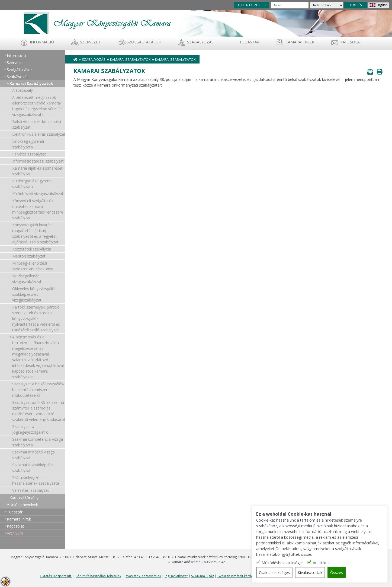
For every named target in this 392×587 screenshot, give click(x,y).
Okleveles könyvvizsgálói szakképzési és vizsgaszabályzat (34, 294)
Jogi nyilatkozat (176, 576)
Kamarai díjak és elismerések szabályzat (38, 171)
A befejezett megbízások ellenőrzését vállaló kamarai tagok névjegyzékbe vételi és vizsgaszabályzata (37, 106)
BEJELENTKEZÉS (248, 5)
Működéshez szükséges (283, 563)
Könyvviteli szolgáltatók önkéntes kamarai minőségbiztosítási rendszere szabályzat (38, 209)
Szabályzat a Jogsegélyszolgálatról (31, 429)
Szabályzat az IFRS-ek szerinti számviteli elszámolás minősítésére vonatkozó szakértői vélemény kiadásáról (38, 411)
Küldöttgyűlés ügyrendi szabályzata (32, 184)
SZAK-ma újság (203, 576)
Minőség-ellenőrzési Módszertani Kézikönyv (33, 266)
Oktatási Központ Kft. (56, 576)
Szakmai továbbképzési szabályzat (33, 468)
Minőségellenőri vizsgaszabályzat (27, 279)
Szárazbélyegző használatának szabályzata (36, 480)
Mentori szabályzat (29, 256)
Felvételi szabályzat (29, 154)
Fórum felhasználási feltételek (98, 576)
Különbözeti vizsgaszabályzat (38, 194)
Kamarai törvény (24, 498)
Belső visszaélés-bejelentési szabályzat (37, 124)
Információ (42, 42)
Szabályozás (94, 60)
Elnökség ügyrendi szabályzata (28, 144)
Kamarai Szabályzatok (31, 83)
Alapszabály (23, 90)
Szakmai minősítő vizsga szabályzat (33, 455)
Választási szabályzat (31, 490)
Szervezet (90, 42)
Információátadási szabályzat (38, 161)
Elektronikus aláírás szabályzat (39, 134)
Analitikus (322, 563)
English (382, 5)
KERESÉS (356, 5)
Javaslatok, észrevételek (143, 576)
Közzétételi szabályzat (32, 249)
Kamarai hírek (300, 42)
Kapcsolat (351, 42)
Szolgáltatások (144, 42)
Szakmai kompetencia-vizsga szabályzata (38, 442)
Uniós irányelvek (24, 505)
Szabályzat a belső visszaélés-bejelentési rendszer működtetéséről (38, 390)
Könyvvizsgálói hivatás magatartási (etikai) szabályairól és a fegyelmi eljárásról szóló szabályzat (35, 233)
